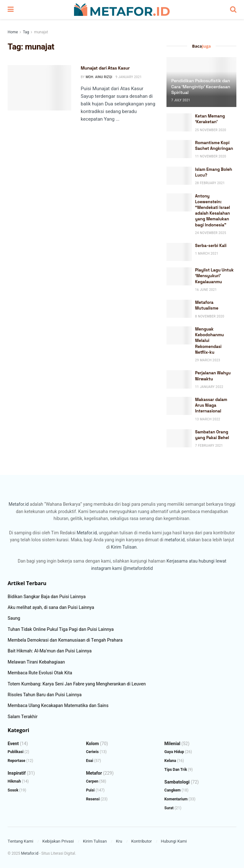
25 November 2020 (211, 130)
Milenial (172, 744)
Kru (119, 841)
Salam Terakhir (23, 717)
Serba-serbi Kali (211, 246)
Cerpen (92, 781)
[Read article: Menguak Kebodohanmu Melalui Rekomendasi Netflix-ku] (179, 335)
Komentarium (176, 799)
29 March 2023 (208, 360)
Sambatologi (177, 782)
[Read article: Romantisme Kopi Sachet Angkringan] (179, 149)
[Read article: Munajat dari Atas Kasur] (39, 88)
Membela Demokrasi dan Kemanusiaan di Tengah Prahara (65, 640)
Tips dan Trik (176, 770)
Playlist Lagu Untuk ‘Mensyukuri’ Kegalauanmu (214, 276)
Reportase (17, 761)
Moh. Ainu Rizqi (99, 77)
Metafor (94, 773)
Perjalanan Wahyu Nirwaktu (213, 376)
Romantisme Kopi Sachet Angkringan (214, 146)
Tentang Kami (20, 841)
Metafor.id (19, 504)
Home (13, 32)
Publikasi (16, 752)
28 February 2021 (210, 183)
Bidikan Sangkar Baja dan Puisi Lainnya (47, 597)
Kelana (170, 761)
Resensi (93, 799)
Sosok (13, 790)
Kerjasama (177, 561)
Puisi (90, 790)
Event (13, 744)
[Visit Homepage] (122, 10)
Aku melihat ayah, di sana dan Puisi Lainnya (51, 608)
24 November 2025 (211, 233)
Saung (14, 618)
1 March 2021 (207, 254)
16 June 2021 (206, 290)
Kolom (92, 744)
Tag (26, 32)
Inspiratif (17, 773)
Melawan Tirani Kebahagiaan (36, 662)
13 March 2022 (208, 419)
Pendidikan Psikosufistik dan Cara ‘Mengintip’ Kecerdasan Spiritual (201, 86)
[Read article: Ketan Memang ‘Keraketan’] (179, 122)
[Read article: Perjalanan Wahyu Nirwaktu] (179, 379)
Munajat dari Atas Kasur (105, 68)
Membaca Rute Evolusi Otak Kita (40, 673)
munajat (41, 32)
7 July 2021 (181, 100)
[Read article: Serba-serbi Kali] (179, 252)
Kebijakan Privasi (58, 841)
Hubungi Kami (174, 841)
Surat (169, 808)
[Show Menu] (11, 10)
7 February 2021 (209, 446)
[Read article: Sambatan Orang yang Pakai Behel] (179, 438)
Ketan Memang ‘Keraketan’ (210, 119)
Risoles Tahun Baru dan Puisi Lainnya (45, 695)
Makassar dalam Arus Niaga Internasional (211, 405)
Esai (90, 761)
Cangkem (172, 790)
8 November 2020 (210, 317)
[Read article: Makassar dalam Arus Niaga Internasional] (179, 406)
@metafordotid (138, 568)
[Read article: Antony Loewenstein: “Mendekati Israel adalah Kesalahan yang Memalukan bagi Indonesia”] (179, 202)
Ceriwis (92, 752)
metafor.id (175, 540)
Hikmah (14, 781)
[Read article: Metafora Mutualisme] (179, 309)
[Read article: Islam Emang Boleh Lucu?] (179, 176)
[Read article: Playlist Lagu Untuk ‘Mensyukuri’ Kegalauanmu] (179, 276)
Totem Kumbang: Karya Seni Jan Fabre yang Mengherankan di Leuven (77, 684)
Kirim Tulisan (124, 547)
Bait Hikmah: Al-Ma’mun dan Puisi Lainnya (50, 651)
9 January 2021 (129, 77)
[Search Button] (233, 10)
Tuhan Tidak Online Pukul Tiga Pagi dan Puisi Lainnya (61, 629)
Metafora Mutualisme (207, 305)
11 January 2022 (209, 387)
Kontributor (142, 841)
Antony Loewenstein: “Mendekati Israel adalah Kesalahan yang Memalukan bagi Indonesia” (213, 210)
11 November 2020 (211, 157)
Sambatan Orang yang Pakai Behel (212, 435)
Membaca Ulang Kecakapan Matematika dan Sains (58, 706)
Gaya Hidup (174, 752)
